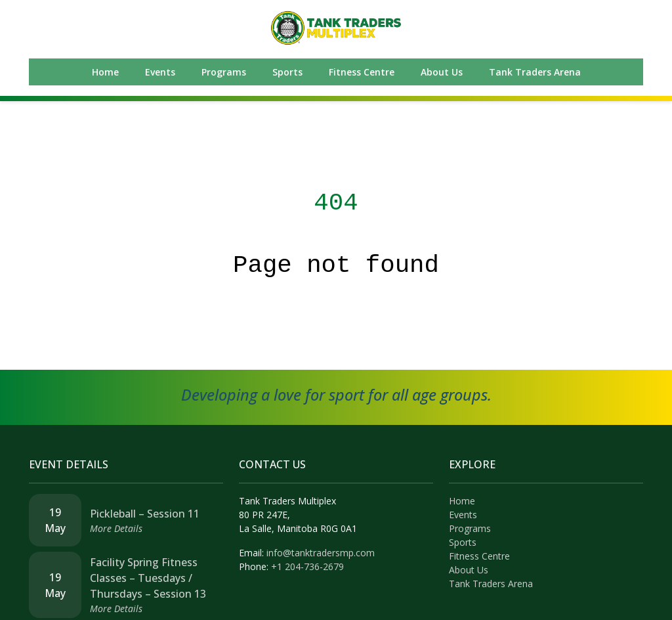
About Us (442, 72)
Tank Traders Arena (535, 72)
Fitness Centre (362, 72)
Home (105, 72)
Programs (224, 72)
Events (160, 72)
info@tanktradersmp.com (321, 553)
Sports (287, 72)
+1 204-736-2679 (307, 566)
